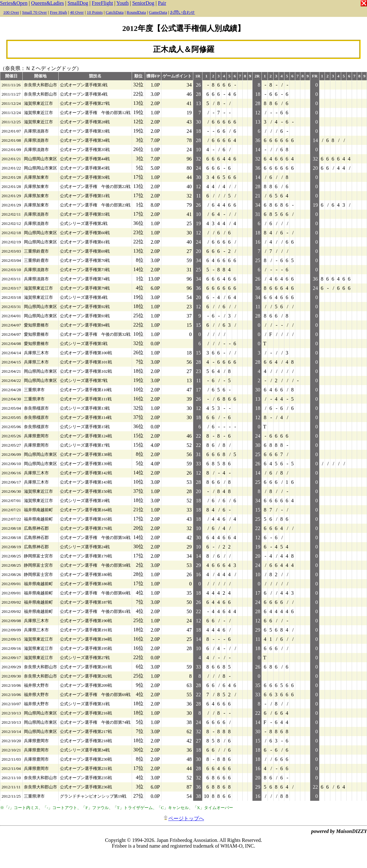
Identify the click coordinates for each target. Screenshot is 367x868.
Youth (122, 3)
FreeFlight (103, 3)
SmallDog (78, 3)
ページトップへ (184, 818)
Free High (58, 12)
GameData (158, 12)
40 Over (77, 12)
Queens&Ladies (47, 3)
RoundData (136, 12)
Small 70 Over (34, 12)
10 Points (95, 12)
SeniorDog (143, 3)
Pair (162, 3)
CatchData (114, 12)
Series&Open (14, 3)
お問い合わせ (182, 12)
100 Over (11, 12)
